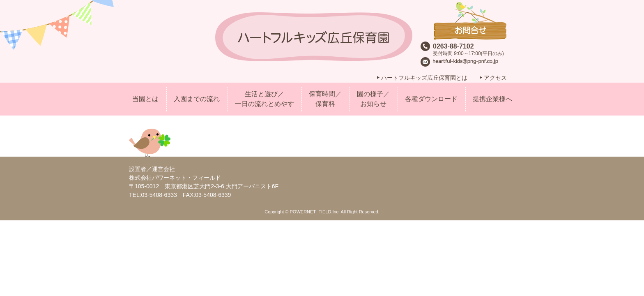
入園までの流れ (197, 99)
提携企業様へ (492, 99)
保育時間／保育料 (325, 99)
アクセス (495, 78)
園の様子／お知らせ (373, 99)
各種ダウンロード (431, 99)
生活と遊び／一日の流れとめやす (264, 99)
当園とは (145, 99)
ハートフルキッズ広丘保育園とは (424, 78)
